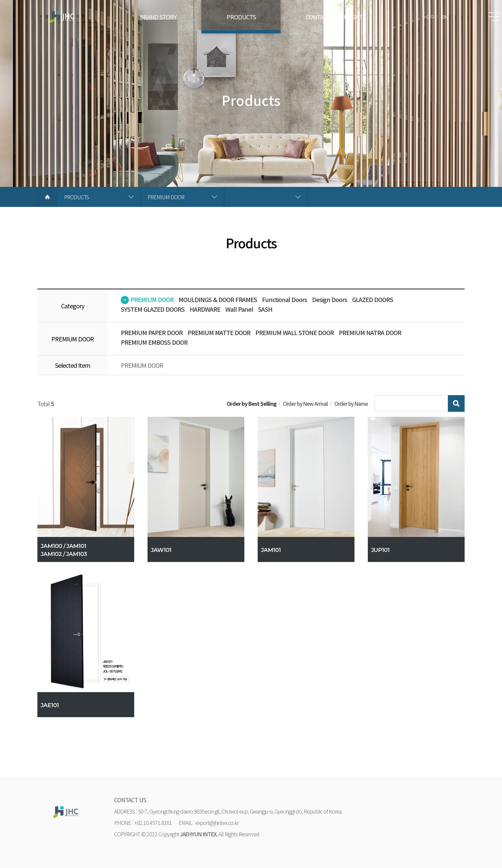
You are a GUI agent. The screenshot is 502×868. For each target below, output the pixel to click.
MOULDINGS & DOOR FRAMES (218, 299)
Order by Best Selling (252, 403)
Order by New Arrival (305, 403)
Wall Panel (239, 309)
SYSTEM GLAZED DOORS (153, 309)
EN (444, 17)
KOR (429, 17)
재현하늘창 (62, 17)
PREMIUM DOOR (152, 299)
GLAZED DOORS (373, 299)
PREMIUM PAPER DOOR (152, 332)
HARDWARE (205, 309)
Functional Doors (285, 299)
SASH (265, 309)
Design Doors (330, 299)
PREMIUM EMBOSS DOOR (154, 342)
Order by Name (351, 403)
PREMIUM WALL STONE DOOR (295, 332)
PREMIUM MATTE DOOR (219, 332)
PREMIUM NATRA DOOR (370, 332)
